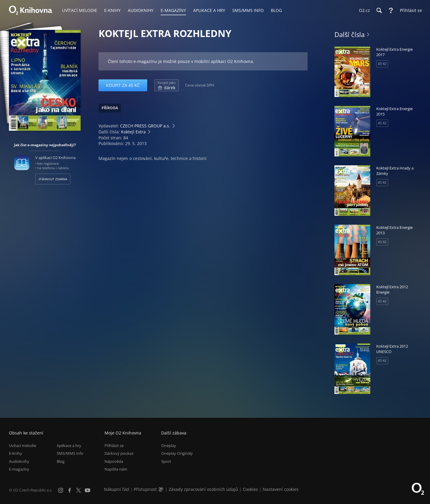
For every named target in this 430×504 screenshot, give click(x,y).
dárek (167, 85)
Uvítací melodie (23, 446)
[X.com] (79, 490)
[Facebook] (70, 490)
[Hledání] (379, 10)
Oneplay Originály (177, 454)
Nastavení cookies (281, 489)
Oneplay (169, 446)
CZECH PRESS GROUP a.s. (145, 126)
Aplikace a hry (69, 446)
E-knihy (16, 454)
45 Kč (382, 64)
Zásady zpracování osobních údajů (203, 489)
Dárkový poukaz (119, 454)
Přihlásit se (114, 446)
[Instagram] (61, 490)
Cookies (250, 489)
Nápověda (114, 461)
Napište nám (116, 469)
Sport (166, 461)
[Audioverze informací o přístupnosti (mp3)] (162, 489)
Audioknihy (19, 461)
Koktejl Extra (133, 132)
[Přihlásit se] (409, 10)
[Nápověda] (391, 10)
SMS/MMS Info (70, 454)
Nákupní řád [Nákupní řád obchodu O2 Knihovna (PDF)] (116, 489)
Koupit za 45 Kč (123, 85)
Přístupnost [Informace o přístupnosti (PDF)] (145, 489)
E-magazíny (19, 469)
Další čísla (350, 34)
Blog (61, 461)
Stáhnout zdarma (53, 179)
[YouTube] (87, 490)
